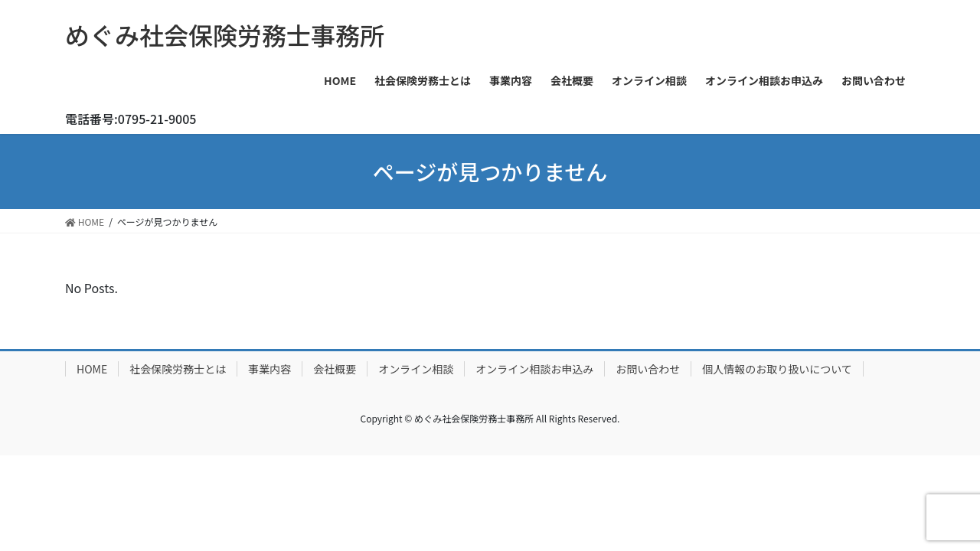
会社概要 (335, 369)
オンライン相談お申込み (534, 369)
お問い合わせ (648, 369)
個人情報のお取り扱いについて (777, 369)
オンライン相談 (416, 369)
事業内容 (269, 369)
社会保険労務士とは (178, 369)
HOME (92, 369)
